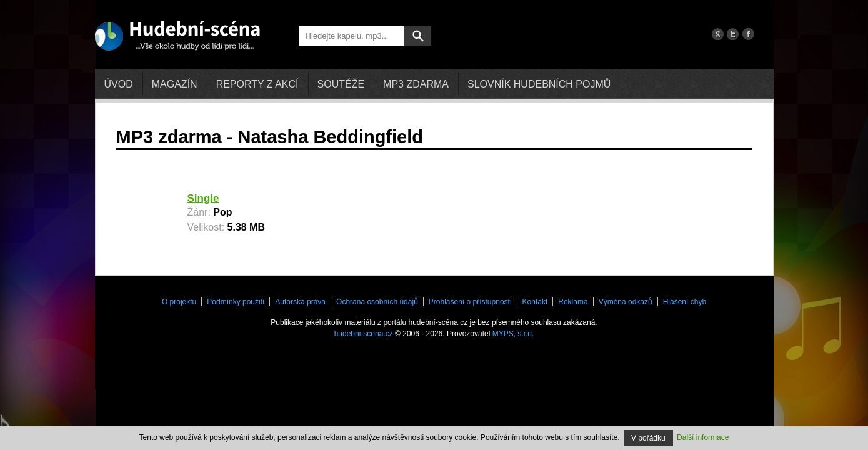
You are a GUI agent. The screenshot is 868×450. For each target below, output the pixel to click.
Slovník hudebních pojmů (539, 84)
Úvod (119, 84)
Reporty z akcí (257, 84)
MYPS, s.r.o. (513, 334)
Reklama (573, 302)
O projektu (179, 302)
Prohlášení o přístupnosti (470, 302)
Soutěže (341, 84)
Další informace (703, 437)
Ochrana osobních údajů (377, 302)
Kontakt (535, 302)
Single (203, 198)
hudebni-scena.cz (364, 334)
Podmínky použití (236, 302)
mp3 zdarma (416, 84)
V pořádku (648, 438)
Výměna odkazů (626, 302)
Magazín (175, 84)
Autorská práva (300, 302)
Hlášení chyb (685, 302)
